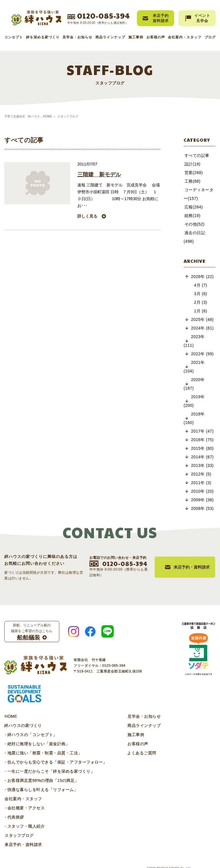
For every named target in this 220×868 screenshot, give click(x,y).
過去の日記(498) (199, 233)
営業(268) (193, 173)
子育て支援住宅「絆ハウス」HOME (28, 116)
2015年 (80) (202, 440)
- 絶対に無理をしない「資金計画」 (37, 735)
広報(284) (193, 207)
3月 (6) (200, 285)
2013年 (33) (202, 457)
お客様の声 (156, 37)
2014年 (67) (202, 448)
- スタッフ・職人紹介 (24, 818)
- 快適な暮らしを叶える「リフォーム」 (41, 781)
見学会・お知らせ (77, 37)
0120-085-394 (104, 15)
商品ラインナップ (110, 37)
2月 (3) (200, 294)
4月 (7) (200, 277)
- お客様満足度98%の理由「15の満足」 (41, 772)
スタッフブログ (19, 827)
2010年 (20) (202, 483)
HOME (11, 708)
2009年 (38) (202, 491)
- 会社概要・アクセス (24, 799)
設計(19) (192, 164)
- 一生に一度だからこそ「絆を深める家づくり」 (49, 763)
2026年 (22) (202, 268)
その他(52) (194, 224)
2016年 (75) (202, 431)
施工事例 (136, 37)
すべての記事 (196, 155)
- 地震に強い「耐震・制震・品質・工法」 (43, 744)
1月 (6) (200, 302)
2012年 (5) (201, 465)
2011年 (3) (201, 474)
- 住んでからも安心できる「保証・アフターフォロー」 (56, 753)
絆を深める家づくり (43, 37)
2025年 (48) (202, 311)
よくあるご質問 (141, 744)
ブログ (210, 37)
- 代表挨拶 (14, 808)
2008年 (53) (202, 500)
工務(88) (192, 181)
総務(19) (192, 216)
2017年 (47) (202, 423)
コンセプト (14, 37)
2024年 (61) (202, 319)
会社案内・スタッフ (185, 37)
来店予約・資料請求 (23, 836)
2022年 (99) (202, 345)
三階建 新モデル (100, 175)
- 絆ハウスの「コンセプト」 (31, 726)
